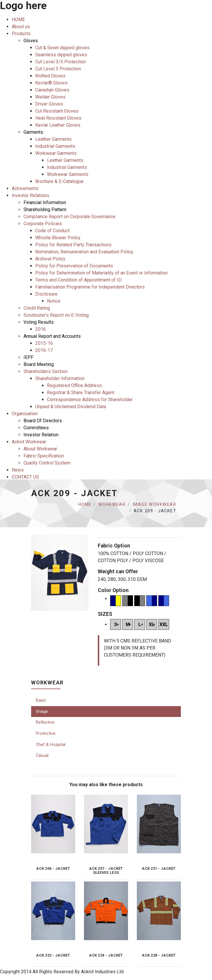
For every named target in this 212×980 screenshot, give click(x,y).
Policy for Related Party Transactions (73, 245)
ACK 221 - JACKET (159, 869)
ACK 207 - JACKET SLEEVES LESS (106, 871)
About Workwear (40, 449)
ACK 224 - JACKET (106, 955)
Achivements (25, 188)
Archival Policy (50, 259)
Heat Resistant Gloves (58, 118)
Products (21, 34)
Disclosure (46, 294)
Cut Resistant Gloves (57, 111)
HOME (18, 20)
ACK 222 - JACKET (53, 955)
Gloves (31, 41)
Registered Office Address (74, 385)
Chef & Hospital (51, 745)
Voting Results (39, 322)
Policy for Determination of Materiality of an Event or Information (101, 273)
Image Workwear (154, 505)
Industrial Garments (55, 146)
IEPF (28, 357)
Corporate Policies (43, 224)
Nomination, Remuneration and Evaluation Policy (84, 252)
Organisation (25, 414)
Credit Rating (37, 308)
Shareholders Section (46, 371)
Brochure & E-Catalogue (59, 181)
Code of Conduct (52, 231)
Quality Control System (47, 463)
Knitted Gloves (50, 76)
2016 (41, 329)
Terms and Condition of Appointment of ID (78, 280)
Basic (41, 700)
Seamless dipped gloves (61, 55)
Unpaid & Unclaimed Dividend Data (71, 407)
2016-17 (44, 350)
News (18, 470)
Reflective (45, 722)
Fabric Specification (44, 456)
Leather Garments (53, 139)
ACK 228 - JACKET (159, 955)
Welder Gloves (50, 97)
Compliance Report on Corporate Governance (69, 217)
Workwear (112, 505)
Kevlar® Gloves (51, 83)
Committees (36, 428)
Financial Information (45, 202)
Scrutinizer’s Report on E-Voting (56, 315)
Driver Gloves (49, 104)
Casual (42, 756)
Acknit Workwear (29, 442)
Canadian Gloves (52, 90)
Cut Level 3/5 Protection (60, 62)
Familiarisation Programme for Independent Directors (90, 287)
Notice (54, 301)
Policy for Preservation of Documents (74, 266)
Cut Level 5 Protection (58, 69)
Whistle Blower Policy (58, 238)
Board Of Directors (43, 421)
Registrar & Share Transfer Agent (81, 392)
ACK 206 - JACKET (53, 869)
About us (21, 27)
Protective (46, 734)
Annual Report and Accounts (52, 336)
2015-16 (44, 343)
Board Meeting (39, 364)
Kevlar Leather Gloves (58, 125)
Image (42, 712)
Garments (33, 132)
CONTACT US (25, 477)
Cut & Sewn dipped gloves (62, 48)
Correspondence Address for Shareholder (90, 400)
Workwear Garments (56, 153)
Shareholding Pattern (45, 210)
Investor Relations (31, 195)
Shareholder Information (60, 378)
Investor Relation (41, 435)
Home (85, 505)
